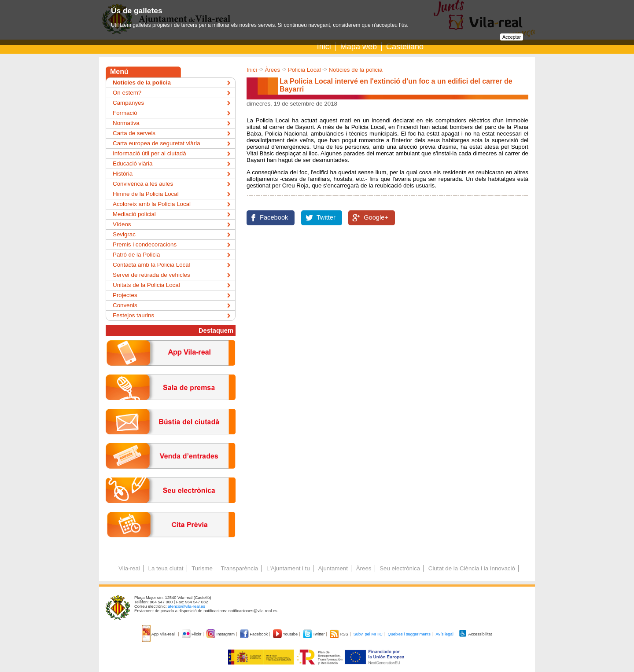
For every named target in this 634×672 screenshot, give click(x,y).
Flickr (192, 634)
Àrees (272, 70)
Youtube (286, 634)
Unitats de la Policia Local (146, 285)
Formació (125, 113)
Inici (324, 47)
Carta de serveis (134, 133)
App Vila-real (159, 634)
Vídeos (122, 224)
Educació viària (133, 163)
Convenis (125, 305)
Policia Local (304, 70)
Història (123, 174)
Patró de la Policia (136, 255)
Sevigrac (124, 234)
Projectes (125, 295)
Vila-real (129, 568)
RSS (339, 634)
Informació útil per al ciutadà (149, 153)
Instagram (221, 634)
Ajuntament (333, 568)
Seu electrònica (400, 568)
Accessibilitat (475, 634)
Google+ (376, 217)
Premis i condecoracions (145, 244)
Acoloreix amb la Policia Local (152, 204)
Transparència (240, 568)
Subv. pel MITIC (368, 634)
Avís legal (444, 634)
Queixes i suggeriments (409, 634)
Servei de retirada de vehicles (151, 275)
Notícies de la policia (355, 70)
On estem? (127, 93)
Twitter (326, 217)
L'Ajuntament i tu (288, 568)
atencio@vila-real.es (186, 606)
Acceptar (512, 37)
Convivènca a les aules (143, 184)
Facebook (274, 217)
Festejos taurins (133, 315)
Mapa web (359, 47)
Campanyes (128, 103)
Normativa (126, 123)
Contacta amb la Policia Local (151, 265)
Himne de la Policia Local (146, 194)
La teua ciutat (166, 568)
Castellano (405, 47)
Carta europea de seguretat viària (157, 143)
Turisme (202, 568)
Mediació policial (134, 214)
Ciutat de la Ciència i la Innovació (472, 568)
